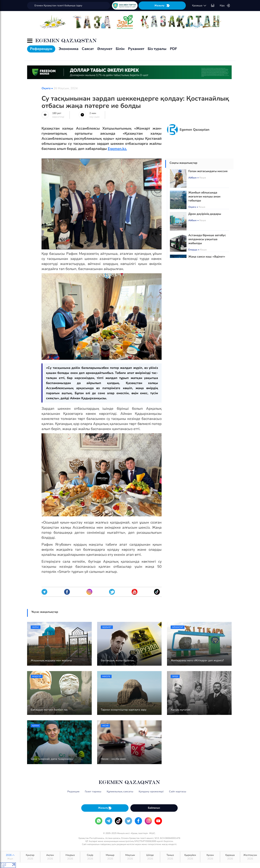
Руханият (136, 49)
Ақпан (50, 857)
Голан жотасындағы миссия (208, 171)
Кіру (225, 6)
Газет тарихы (93, 792)
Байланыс (154, 808)
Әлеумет (105, 49)
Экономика (69, 49)
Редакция (73, 792)
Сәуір (90, 857)
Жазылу (162, 6)
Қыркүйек (190, 857)
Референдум (41, 49)
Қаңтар (30, 857)
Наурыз (70, 857)
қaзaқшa (199, 6)
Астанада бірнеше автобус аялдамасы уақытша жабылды (207, 239)
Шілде (150, 857)
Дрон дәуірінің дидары (205, 214)
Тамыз (170, 857)
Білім (120, 49)
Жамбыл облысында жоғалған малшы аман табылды (204, 197)
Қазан (210, 857)
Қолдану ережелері (151, 792)
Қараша (230, 857)
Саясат (88, 49)
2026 (10, 857)
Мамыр (110, 857)
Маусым (130, 857)
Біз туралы (157, 49)
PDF (173, 49)
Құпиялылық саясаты (120, 792)
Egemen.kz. (117, 149)
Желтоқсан (250, 857)
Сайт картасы (178, 792)
